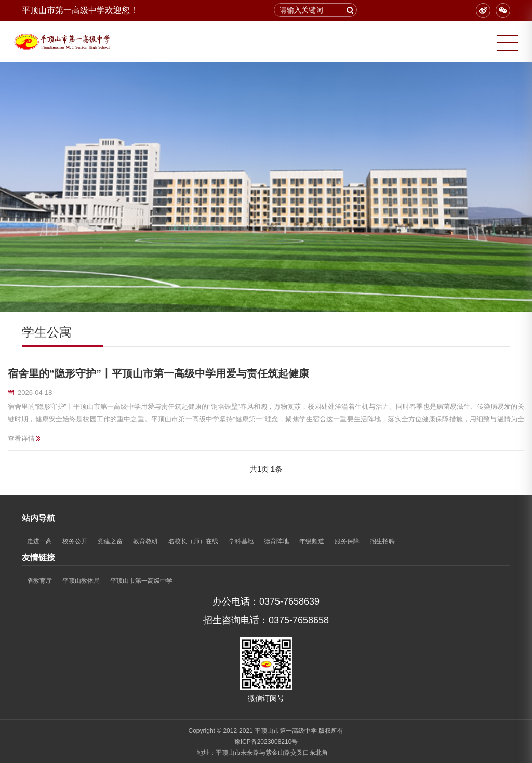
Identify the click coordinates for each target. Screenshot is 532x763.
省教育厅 (39, 581)
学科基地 (241, 541)
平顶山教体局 (81, 581)
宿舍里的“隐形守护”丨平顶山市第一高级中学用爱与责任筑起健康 (158, 373)
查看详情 (21, 439)
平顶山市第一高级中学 (141, 581)
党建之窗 (110, 541)
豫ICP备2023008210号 (266, 742)
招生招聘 (382, 541)
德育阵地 (276, 541)
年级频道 (312, 541)
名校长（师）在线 (193, 541)
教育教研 (145, 541)
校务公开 (75, 541)
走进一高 (39, 541)
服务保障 (347, 541)
